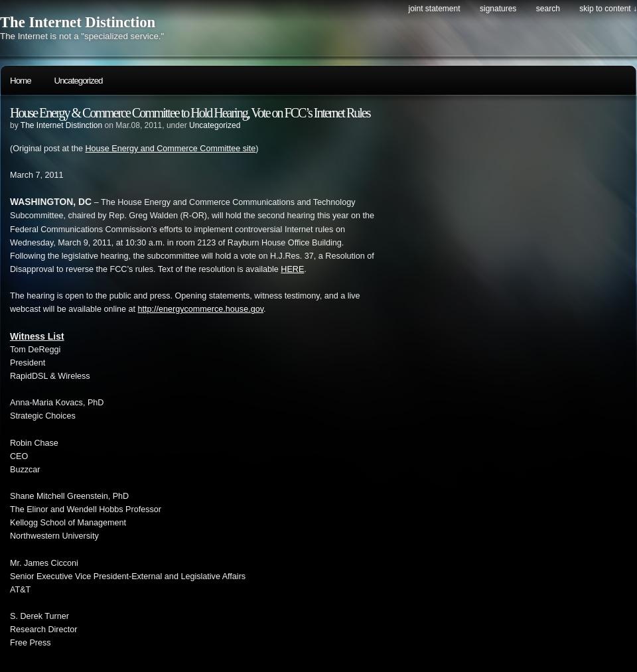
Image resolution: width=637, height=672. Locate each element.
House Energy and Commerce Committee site (170, 149)
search (548, 9)
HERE (292, 269)
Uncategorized (79, 81)
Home (21, 81)
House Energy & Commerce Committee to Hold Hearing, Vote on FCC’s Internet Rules (190, 113)
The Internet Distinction (78, 22)
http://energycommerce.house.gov (201, 309)
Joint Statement (434, 9)
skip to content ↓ (608, 9)
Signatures (498, 9)
